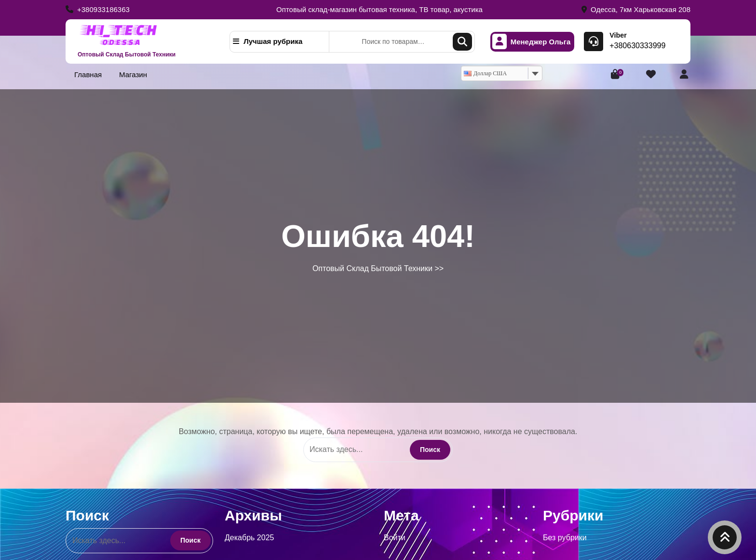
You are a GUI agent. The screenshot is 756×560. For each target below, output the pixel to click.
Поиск (462, 42)
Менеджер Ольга (532, 42)
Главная (88, 75)
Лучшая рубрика (268, 41)
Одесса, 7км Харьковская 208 (636, 9)
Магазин (133, 75)
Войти (395, 538)
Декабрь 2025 (249, 538)
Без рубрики (565, 538)
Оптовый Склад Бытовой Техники (127, 55)
